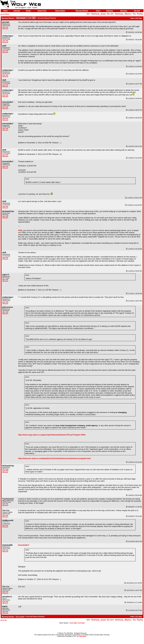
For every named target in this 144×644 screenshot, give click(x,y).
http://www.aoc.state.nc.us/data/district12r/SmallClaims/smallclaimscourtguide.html (54, 458)
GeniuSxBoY (24, 545)
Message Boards (82, 11)
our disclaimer (82, 636)
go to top (4, 620)
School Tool (42, 11)
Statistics (110, 11)
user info (5, 27)
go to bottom (5, 14)
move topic (73, 623)
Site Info (137, 11)
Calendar (17, 11)
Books (28, 11)
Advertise (124, 11)
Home (5, 11)
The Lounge (20, 617)
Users (98, 11)
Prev (140, 18)
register (35, 8)
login (29, 8)
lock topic (81, 623)
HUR (20, 230)
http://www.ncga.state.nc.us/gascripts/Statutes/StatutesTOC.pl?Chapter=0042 (52, 435)
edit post (5, 29)
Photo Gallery (60, 11)
